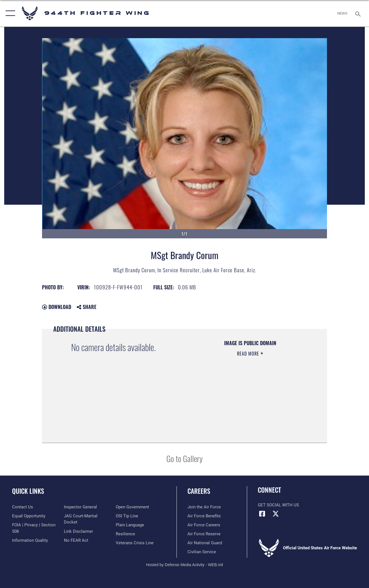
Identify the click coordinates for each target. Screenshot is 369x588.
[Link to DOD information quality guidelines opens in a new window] (30, 540)
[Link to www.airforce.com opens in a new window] (204, 507)
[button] (9, 13)
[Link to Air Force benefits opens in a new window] (204, 516)
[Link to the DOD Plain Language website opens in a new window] (130, 525)
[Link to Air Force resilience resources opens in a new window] (125, 534)
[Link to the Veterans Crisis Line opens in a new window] (135, 543)
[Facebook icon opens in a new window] (262, 514)
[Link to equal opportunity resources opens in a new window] (29, 516)
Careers (199, 491)
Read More (249, 354)
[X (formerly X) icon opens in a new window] (276, 514)
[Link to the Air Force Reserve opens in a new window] (204, 534)
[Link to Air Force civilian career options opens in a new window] (202, 552)
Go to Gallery (184, 458)
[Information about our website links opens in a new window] (78, 531)
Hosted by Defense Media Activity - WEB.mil (184, 565)
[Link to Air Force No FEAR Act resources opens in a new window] (76, 540)
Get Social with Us (278, 505)
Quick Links (28, 491)
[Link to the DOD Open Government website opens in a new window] (132, 507)
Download (57, 307)
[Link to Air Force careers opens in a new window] (204, 525)
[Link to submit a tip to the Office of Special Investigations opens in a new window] (127, 516)
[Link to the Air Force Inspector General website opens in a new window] (80, 507)
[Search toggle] (359, 13)
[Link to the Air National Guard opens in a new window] (205, 543)
